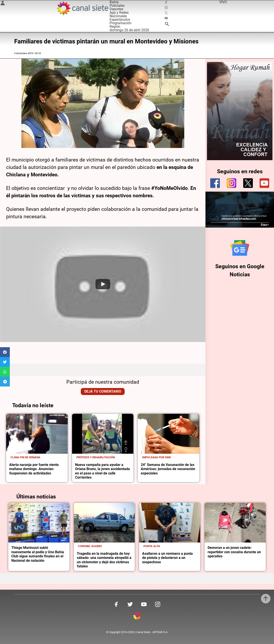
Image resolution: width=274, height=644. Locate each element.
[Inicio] (82, 8)
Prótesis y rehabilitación (96, 457)
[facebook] (215, 183)
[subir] (266, 599)
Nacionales (118, 16)
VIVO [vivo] (223, 2)
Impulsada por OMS (157, 457)
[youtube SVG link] (167, 19)
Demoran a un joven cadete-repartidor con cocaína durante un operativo (234, 552)
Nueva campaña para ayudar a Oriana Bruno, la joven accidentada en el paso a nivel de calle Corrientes (103, 471)
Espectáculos (120, 20)
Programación (121, 23)
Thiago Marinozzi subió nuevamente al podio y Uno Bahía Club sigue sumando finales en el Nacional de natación (38, 554)
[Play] (103, 284)
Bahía (114, 2)
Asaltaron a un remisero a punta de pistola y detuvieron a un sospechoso (167, 558)
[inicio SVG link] (137, 617)
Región (115, 27)
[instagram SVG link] (167, 8)
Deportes (116, 9)
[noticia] (37, 434)
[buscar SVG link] (167, 25)
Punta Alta (152, 546)
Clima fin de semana (25, 457)
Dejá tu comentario (103, 391)
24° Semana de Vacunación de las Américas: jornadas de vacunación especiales (168, 469)
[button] (5, 352)
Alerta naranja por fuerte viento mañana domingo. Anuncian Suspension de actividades (34, 469)
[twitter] (248, 183)
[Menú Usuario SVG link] (3, 4)
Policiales (117, 6)
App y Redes (119, 13)
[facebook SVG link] (167, 3)
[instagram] (231, 183)
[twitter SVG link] (167, 14)
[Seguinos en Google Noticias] (240, 248)
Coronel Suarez (90, 546)
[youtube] (264, 183)
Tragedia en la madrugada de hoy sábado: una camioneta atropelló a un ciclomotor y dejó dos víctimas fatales (104, 560)
